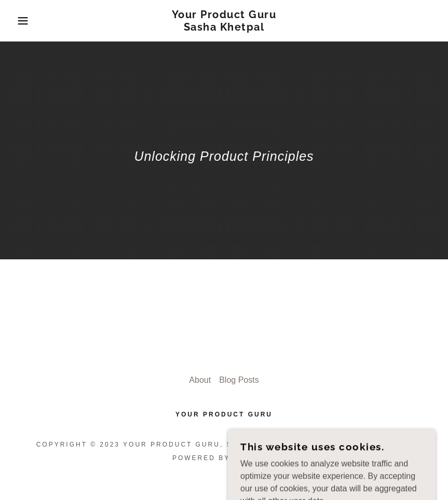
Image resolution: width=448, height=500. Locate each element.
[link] (224, 28)
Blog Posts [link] (239, 380)
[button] (22, 21)
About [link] (200, 380)
